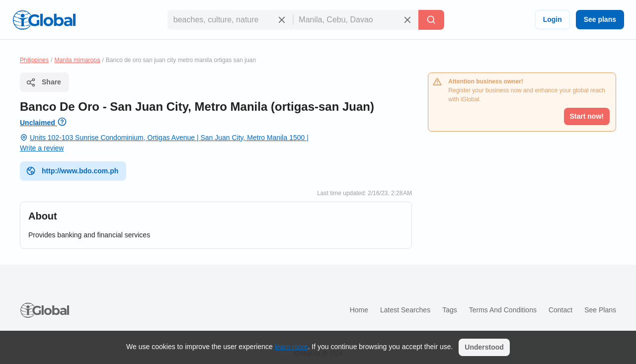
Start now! (587, 116)
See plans (600, 19)
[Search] (431, 20)
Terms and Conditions (503, 310)
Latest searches (405, 310)
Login (553, 19)
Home (359, 310)
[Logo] (44, 20)
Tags (450, 310)
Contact (560, 310)
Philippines (34, 60)
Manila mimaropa (77, 60)
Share (43, 82)
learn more (291, 347)
